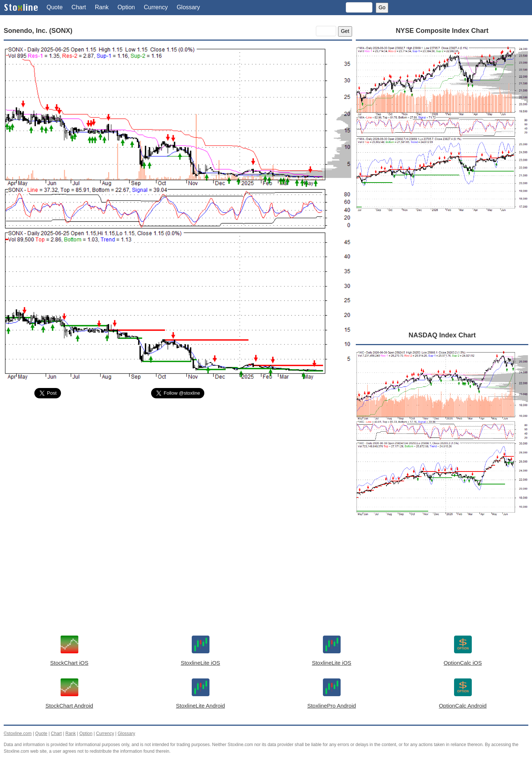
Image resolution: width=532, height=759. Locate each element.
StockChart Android (69, 706)
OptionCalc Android (463, 706)
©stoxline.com (18, 734)
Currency (156, 7)
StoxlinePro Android (332, 706)
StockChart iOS (69, 663)
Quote (55, 7)
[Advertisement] (178, 459)
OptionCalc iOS (463, 663)
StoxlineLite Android (200, 706)
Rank (102, 7)
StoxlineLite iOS (200, 663)
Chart (79, 7)
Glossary (188, 7)
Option (126, 7)
